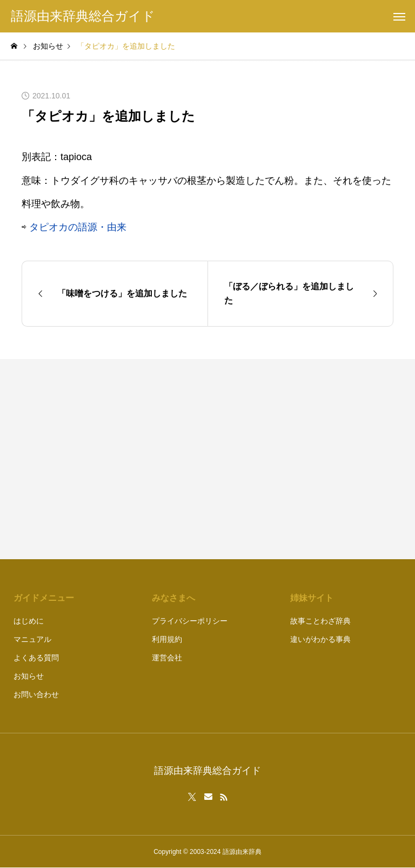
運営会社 (167, 658)
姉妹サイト (312, 598)
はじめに (29, 621)
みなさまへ (173, 598)
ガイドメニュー (44, 598)
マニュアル (32, 639)
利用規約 (167, 639)
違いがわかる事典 (320, 639)
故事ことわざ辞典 (320, 621)
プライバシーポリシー (190, 621)
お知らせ (29, 676)
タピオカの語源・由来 (78, 227)
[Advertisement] (306, 459)
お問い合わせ (36, 694)
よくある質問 (36, 658)
